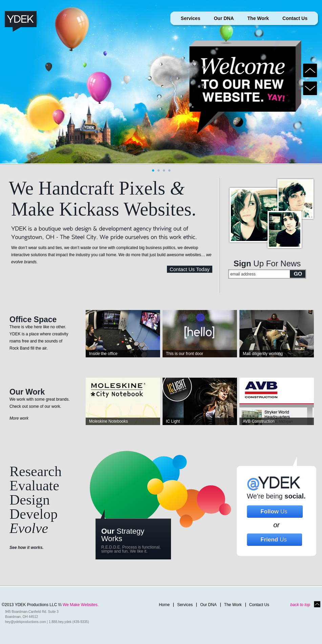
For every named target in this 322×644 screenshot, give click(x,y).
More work (19, 418)
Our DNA (224, 18)
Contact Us (295, 18)
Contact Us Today (190, 269)
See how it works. (27, 548)
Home (164, 605)
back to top (300, 605)
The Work (258, 18)
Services (191, 18)
